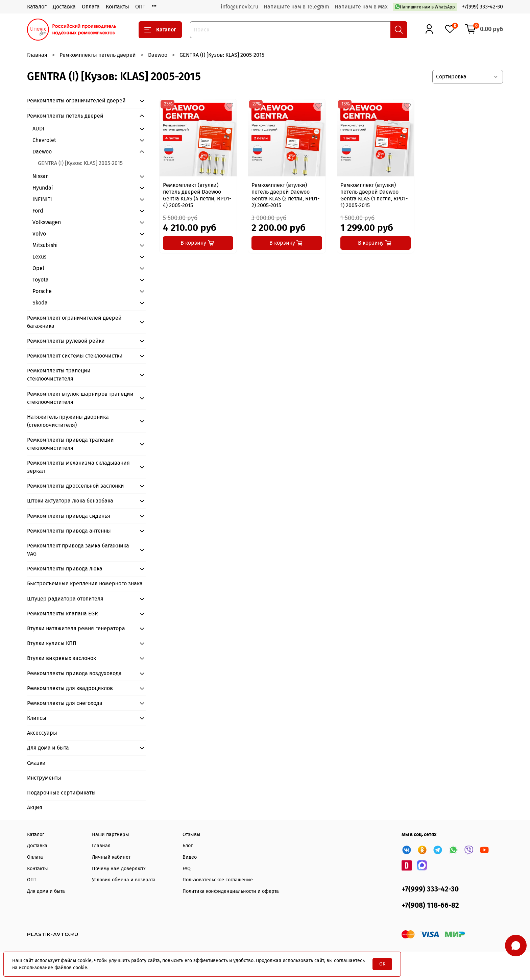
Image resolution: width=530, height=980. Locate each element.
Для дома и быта (48, 748)
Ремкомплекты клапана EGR (63, 614)
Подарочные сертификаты (61, 793)
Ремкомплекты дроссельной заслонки (76, 486)
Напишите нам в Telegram (296, 7)
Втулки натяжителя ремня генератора (76, 628)
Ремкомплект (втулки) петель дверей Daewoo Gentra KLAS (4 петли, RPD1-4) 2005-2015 (197, 195)
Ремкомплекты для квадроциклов (70, 688)
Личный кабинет (111, 857)
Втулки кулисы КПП (52, 643)
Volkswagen (47, 222)
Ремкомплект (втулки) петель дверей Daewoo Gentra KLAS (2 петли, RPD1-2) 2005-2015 (285, 195)
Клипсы (37, 718)
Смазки (36, 763)
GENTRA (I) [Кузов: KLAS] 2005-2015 (80, 163)
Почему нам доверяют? (119, 869)
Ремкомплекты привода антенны (69, 531)
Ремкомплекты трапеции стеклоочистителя (59, 375)
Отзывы (191, 835)
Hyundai (43, 188)
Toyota (41, 280)
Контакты (117, 7)
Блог (188, 846)
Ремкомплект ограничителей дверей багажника (74, 322)
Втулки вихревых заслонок (62, 658)
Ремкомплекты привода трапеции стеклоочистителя (70, 444)
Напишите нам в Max (361, 7)
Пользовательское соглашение (218, 880)
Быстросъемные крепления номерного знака (85, 583)
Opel (38, 268)
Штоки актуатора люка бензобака (70, 501)
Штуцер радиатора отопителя (65, 599)
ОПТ (140, 7)
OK (382, 964)
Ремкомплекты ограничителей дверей (76, 101)
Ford (38, 211)
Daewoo (158, 55)
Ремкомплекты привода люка (65, 569)
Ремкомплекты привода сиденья (69, 516)
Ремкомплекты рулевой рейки (66, 341)
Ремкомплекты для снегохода (65, 703)
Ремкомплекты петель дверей (98, 55)
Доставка (64, 7)
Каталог (37, 7)
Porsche (42, 291)
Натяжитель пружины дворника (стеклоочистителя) (68, 421)
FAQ (187, 869)
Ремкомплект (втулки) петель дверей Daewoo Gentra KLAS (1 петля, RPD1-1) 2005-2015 (374, 195)
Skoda (40, 303)
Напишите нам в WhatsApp (425, 7)
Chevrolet (44, 140)
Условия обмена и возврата (124, 880)
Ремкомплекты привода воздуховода (74, 673)
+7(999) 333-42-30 (483, 7)
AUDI (38, 129)
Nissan (41, 176)
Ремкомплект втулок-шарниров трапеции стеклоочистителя (80, 398)
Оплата (91, 7)
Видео (190, 857)
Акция (35, 807)
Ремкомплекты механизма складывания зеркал (78, 467)
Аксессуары (42, 733)
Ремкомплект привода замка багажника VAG (78, 550)
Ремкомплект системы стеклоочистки (75, 356)
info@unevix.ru (239, 7)
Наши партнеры (111, 835)
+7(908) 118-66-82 (430, 905)
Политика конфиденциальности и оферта (231, 891)
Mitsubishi (45, 245)
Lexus (39, 257)
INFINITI (42, 199)
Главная (37, 55)
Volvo (39, 234)
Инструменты (44, 778)
